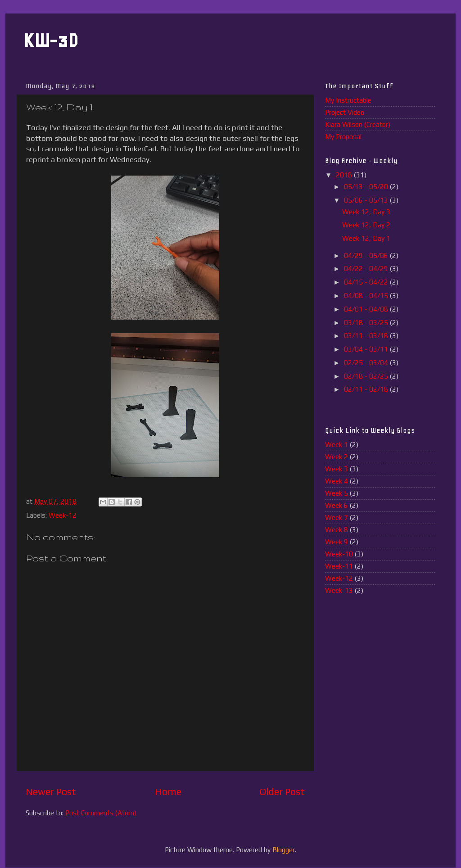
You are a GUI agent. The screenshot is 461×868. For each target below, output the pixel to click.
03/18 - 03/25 (367, 323)
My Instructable (348, 100)
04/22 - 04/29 (367, 269)
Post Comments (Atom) (101, 813)
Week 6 (337, 505)
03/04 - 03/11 (367, 349)
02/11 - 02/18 (367, 389)
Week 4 (337, 481)
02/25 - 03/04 (367, 363)
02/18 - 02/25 (367, 376)
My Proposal (343, 137)
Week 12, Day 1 (366, 238)
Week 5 (337, 493)
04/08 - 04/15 (367, 296)
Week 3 (337, 469)
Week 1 (337, 445)
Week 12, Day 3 (366, 212)
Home (168, 792)
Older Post (282, 792)
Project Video (345, 112)
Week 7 (337, 518)
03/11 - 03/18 (367, 336)
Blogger (284, 850)
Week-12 (63, 515)
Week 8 (337, 530)
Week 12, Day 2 (366, 225)
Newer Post (51, 792)
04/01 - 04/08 (367, 309)
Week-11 (339, 566)
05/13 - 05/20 (367, 187)
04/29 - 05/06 (367, 255)
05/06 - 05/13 (367, 200)
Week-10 (339, 554)
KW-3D (51, 40)
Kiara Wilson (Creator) (358, 124)
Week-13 (339, 590)
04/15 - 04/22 (367, 282)
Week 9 (337, 542)
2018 (345, 175)
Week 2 (337, 457)
